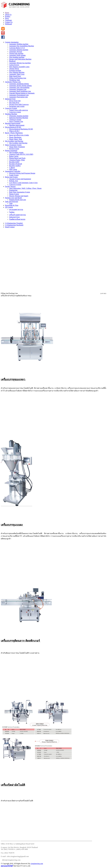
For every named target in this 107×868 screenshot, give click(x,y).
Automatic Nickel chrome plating (20, 86)
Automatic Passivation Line (18, 97)
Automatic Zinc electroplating (19, 87)
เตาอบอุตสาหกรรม (16, 209)
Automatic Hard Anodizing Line (20, 91)
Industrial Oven (10, 99)
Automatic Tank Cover (17, 74)
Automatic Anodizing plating (19, 84)
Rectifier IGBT (14, 162)
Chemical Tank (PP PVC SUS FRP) (21, 154)
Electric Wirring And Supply (19, 196)
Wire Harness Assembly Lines (19, 67)
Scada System (14, 175)
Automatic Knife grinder (17, 55)
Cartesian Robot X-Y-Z (17, 48)
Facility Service (10, 186)
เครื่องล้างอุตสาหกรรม (18, 215)
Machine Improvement (13, 123)
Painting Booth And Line (18, 200)
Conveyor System (11, 108)
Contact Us (9, 22)
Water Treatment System (13, 145)
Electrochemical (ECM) (13, 127)
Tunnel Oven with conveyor (19, 110)
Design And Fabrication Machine (20, 59)
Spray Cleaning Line (16, 121)
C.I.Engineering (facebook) (14, 225)
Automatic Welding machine (19, 44)
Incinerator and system (17, 106)
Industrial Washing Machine (19, 118)
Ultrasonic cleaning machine (19, 116)
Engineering (13, 190)
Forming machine (15, 70)
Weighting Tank (15, 80)
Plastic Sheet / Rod (16, 139)
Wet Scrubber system (16, 152)
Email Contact (10, 227)
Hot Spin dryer (14, 103)
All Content (9, 207)
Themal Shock (14, 69)
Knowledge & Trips (12, 205)
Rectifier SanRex (15, 166)
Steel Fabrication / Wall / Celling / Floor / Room (25, 188)
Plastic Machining (15, 137)
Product (8, 16)
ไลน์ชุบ (12, 212)
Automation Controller (13, 171)
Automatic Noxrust (16, 52)
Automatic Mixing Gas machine (20, 63)
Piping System (14, 194)
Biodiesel (12, 61)
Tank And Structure (12, 202)
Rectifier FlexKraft (16, 164)
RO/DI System (14, 149)
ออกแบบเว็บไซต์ (7, 866)
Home (7, 13)
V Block (12, 168)
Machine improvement (17, 125)
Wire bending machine (17, 57)
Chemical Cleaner (15, 120)
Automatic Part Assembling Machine (22, 46)
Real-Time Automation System (20, 192)
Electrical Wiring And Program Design (22, 173)
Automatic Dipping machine (19, 50)
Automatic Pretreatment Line (19, 95)
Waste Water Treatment (17, 147)
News (7, 18)
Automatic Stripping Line (18, 89)
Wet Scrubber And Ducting (14, 141)
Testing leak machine (16, 53)
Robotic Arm (14, 181)
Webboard (8, 24)
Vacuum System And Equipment (20, 179)
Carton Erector (14, 65)
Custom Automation (12, 42)
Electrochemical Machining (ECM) (21, 129)
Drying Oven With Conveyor (19, 104)
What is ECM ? (14, 131)
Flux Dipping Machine (17, 72)
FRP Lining (13, 169)
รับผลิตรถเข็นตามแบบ (17, 219)
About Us (8, 15)
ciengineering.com (37, 864)
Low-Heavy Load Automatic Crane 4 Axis (23, 183)
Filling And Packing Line (18, 78)
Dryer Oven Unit (15, 101)
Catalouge (8, 20)
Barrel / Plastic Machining (14, 133)
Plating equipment (11, 151)
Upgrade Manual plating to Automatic (22, 93)
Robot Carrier (14, 156)
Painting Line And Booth (13, 198)
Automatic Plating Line (13, 82)
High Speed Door (15, 76)
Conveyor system (15, 112)
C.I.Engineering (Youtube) (14, 223)
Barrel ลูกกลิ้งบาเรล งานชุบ (19, 135)
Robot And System (11, 177)
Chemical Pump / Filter (17, 160)
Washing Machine (11, 114)
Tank (11, 203)
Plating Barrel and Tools (17, 158)
